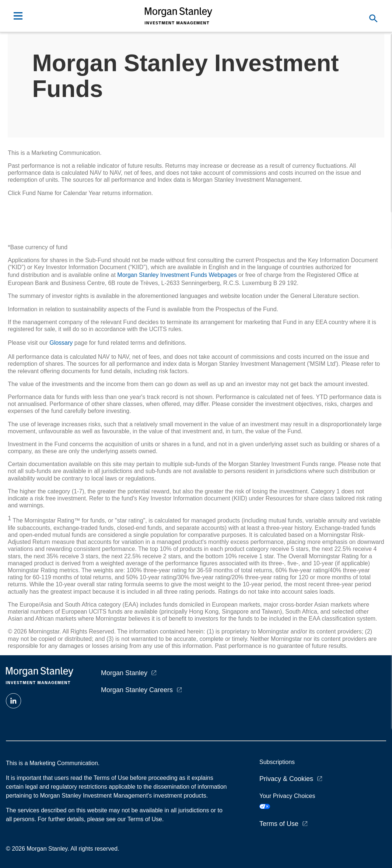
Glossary (61, 343)
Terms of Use (279, 824)
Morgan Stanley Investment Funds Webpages (177, 275)
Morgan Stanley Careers (137, 690)
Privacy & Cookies (286, 779)
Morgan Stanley (124, 673)
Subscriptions (277, 762)
